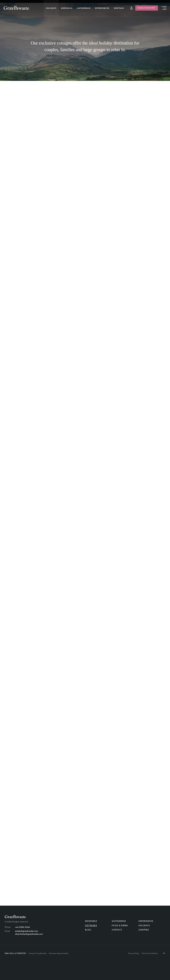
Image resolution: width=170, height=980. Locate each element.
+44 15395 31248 (22, 927)
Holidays (144, 925)
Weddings (91, 921)
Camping (144, 930)
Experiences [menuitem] (102, 8)
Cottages (91, 925)
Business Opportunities (59, 953)
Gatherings (119, 921)
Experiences (146, 921)
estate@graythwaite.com (26, 931)
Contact (117, 930)
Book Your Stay (147, 8)
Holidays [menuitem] (51, 8)
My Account (131, 8)
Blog (88, 930)
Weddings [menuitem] (67, 8)
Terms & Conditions (150, 953)
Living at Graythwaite (38, 953)
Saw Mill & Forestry (15, 953)
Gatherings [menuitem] (84, 8)
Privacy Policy (134, 953)
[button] (164, 953)
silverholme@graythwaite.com (29, 934)
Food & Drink (120, 925)
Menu (164, 8)
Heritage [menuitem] (119, 8)
